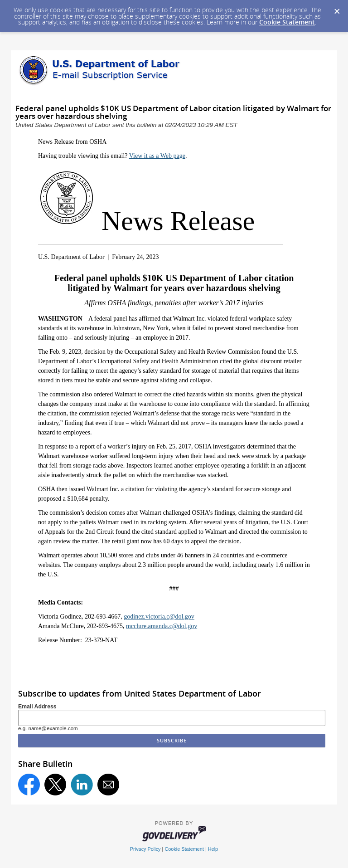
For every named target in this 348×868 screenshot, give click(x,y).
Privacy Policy (145, 849)
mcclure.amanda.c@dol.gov (162, 626)
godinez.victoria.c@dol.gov (159, 617)
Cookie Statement (287, 22)
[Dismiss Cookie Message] (337, 9)
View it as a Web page (157, 156)
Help (213, 849)
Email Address (37, 707)
